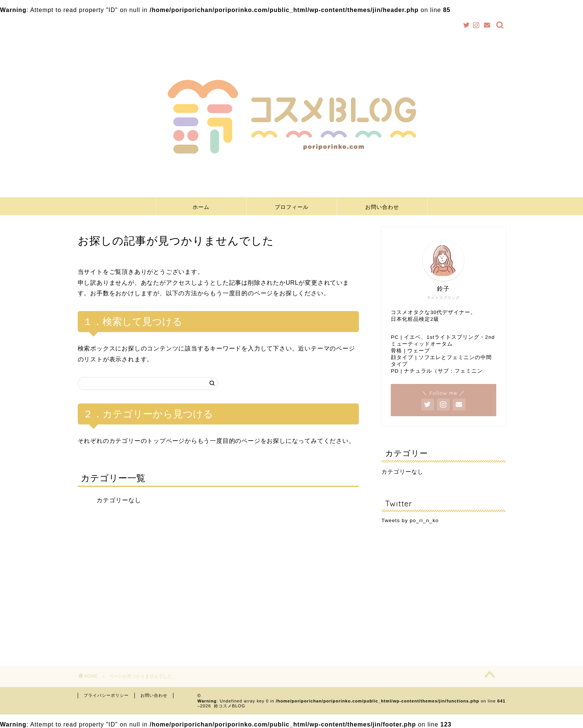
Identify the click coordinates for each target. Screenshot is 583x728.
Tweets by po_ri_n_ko (410, 520)
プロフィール (292, 207)
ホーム (201, 207)
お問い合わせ (382, 207)
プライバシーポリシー (106, 695)
